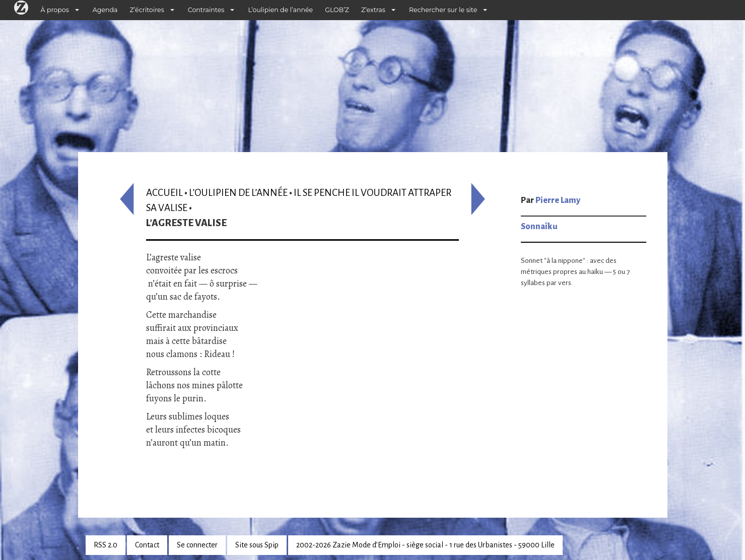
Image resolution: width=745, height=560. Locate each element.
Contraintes (206, 10)
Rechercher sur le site (443, 10)
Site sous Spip (257, 545)
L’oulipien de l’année (280, 10)
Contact (147, 545)
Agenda (105, 10)
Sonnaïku (539, 227)
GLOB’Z (337, 10)
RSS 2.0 (106, 545)
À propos (55, 10)
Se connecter (197, 545)
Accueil (164, 193)
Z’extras (373, 10)
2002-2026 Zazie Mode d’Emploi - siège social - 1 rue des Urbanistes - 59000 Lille (425, 545)
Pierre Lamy (558, 200)
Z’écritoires (147, 10)
